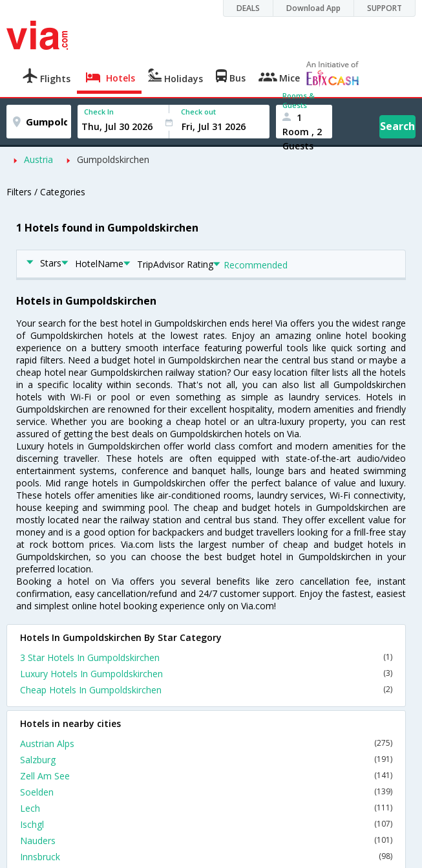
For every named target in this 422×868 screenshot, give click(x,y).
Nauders (206, 841)
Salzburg (206, 760)
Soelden (206, 792)
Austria (38, 159)
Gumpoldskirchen (113, 159)
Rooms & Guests (299, 100)
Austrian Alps (206, 743)
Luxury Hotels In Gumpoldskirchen (206, 674)
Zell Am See (206, 776)
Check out (198, 112)
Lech (206, 808)
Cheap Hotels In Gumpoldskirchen (206, 690)
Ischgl (206, 824)
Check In (99, 112)
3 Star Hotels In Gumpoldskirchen (206, 657)
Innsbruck (206, 857)
